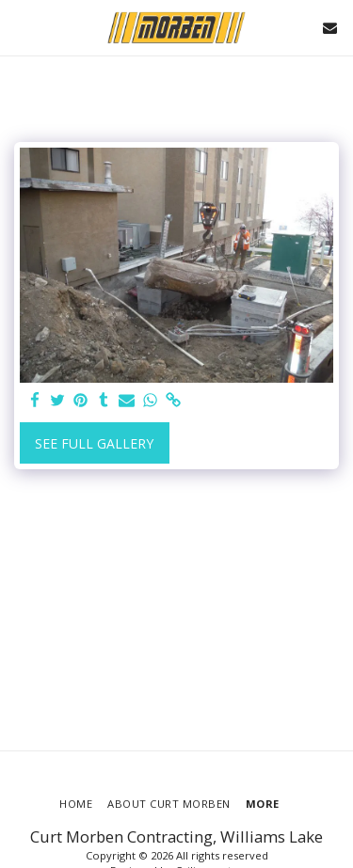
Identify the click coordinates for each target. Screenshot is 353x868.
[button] (21, 27)
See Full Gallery (94, 443)
